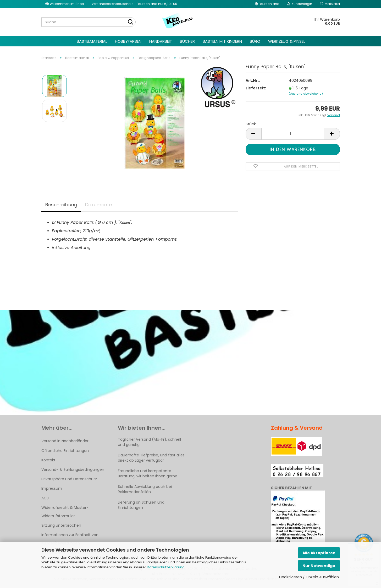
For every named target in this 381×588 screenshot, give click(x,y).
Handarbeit (161, 41)
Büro (255, 41)
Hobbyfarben (128, 41)
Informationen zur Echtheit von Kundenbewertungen (70, 539)
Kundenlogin (300, 4)
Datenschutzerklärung (166, 567)
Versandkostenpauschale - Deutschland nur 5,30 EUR (134, 4)
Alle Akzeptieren (319, 553)
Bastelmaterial (92, 41)
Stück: (251, 124)
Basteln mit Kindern (222, 41)
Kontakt (48, 460)
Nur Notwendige (319, 566)
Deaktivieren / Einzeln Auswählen (309, 577)
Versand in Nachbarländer (65, 441)
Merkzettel (330, 4)
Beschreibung (61, 205)
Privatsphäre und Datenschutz (69, 479)
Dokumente (98, 205)
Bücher (187, 41)
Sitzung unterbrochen (61, 525)
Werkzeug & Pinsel (287, 41)
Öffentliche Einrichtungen (65, 451)
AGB (45, 498)
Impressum (52, 488)
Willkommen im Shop (65, 4)
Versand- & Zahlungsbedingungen (73, 470)
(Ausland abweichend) (306, 94)
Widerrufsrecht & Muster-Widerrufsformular (65, 512)
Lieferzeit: (256, 88)
